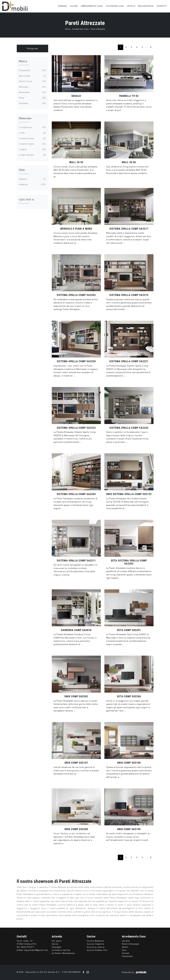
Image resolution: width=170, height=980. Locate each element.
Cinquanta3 (32, 70)
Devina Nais (32, 76)
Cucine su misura (96, 947)
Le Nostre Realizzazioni (63, 953)
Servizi (55, 944)
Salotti (125, 947)
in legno (32, 149)
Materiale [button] (25, 118)
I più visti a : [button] (27, 199)
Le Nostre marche (61, 950)
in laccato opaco (32, 144)
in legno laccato (32, 155)
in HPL (32, 133)
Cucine (74, 6)
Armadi (126, 953)
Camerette (127, 956)
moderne (32, 185)
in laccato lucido (32, 138)
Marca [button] (23, 61)
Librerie (126, 941)
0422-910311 (28, 947)
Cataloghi (57, 947)
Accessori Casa (115, 6)
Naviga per (32, 48)
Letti (124, 950)
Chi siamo (57, 941)
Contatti (162, 6)
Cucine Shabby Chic (97, 950)
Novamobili (32, 92)
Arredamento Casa (92, 6)
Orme (32, 98)
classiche (32, 179)
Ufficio (131, 6)
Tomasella (32, 103)
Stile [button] (22, 170)
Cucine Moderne (95, 941)
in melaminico (32, 127)
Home (68, 29)
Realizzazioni (146, 6)
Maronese (32, 87)
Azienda (62, 6)
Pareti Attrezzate (98, 29)
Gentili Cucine (32, 81)
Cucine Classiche (96, 944)
